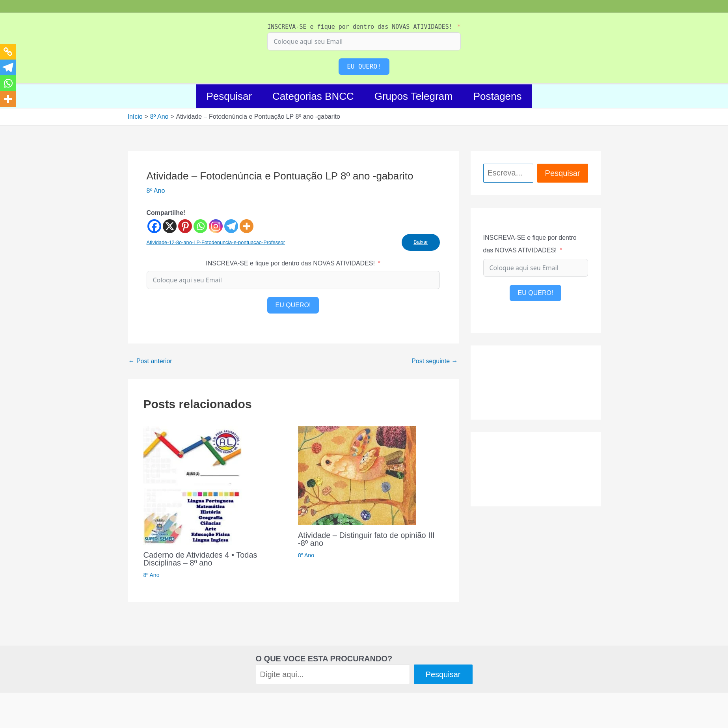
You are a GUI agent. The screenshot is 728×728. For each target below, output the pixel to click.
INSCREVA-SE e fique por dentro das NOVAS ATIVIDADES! (360, 27)
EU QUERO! (364, 66)
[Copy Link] (8, 52)
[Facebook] (154, 226)
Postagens (498, 96)
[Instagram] (216, 226)
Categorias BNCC (313, 96)
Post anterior (150, 361)
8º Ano (156, 191)
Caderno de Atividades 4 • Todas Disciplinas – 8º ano (200, 559)
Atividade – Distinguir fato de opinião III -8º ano (366, 539)
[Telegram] (231, 226)
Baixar (421, 242)
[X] (170, 226)
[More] (247, 226)
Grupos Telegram (414, 96)
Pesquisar (229, 96)
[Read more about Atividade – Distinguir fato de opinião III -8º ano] (357, 475)
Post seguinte (435, 361)
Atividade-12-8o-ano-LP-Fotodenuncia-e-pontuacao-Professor (216, 242)
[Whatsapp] (200, 226)
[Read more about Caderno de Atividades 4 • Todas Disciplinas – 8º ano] (193, 485)
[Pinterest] (185, 226)
